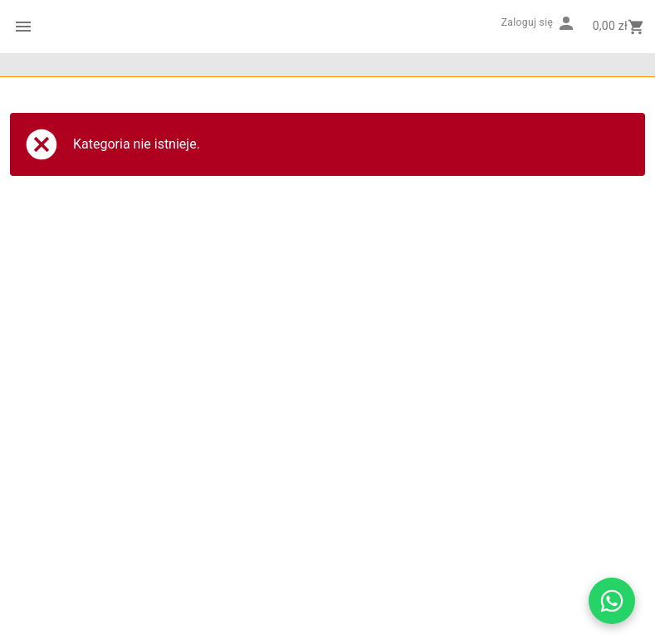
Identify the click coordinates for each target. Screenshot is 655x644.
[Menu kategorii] (23, 27)
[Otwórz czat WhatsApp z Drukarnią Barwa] (612, 601)
